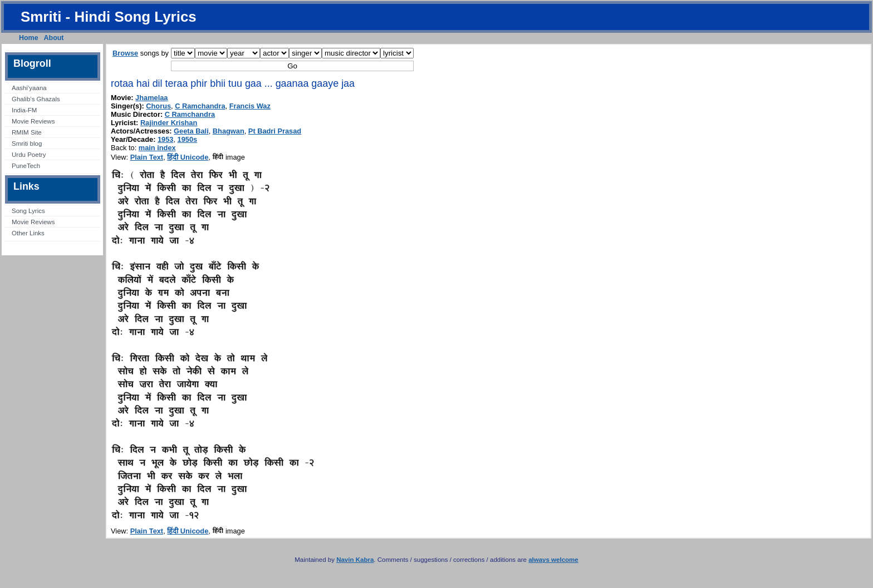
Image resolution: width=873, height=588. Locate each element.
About (54, 38)
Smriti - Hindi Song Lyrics (109, 17)
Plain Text (147, 157)
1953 (165, 139)
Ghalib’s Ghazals (36, 99)
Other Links (28, 233)
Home (29, 38)
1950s (188, 139)
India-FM (24, 110)
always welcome (553, 560)
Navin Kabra (355, 560)
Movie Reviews (33, 121)
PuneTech (26, 166)
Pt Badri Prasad (275, 131)
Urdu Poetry (29, 155)
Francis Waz (250, 106)
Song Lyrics (28, 211)
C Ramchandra (200, 106)
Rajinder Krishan (169, 123)
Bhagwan (229, 131)
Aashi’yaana (29, 88)
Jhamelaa (151, 98)
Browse (125, 53)
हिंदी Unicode (188, 157)
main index (157, 148)
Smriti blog (27, 144)
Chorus (158, 106)
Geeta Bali (191, 131)
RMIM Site (27, 132)
